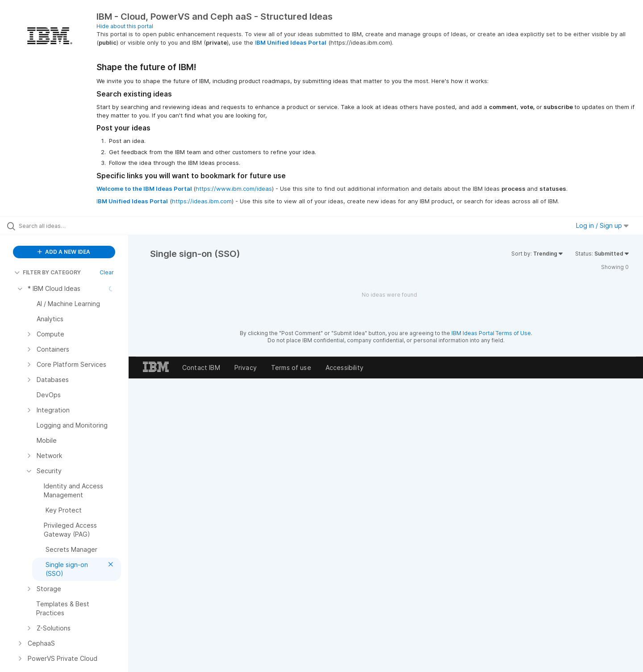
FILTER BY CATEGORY (48, 272)
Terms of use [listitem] (291, 367)
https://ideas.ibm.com (202, 201)
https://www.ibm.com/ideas (234, 189)
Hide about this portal (125, 26)
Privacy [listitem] (246, 367)
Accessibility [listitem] (344, 367)
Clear (107, 272)
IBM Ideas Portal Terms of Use (491, 333)
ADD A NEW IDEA (64, 252)
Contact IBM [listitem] (201, 367)
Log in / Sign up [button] (602, 225)
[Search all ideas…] (75, 226)
